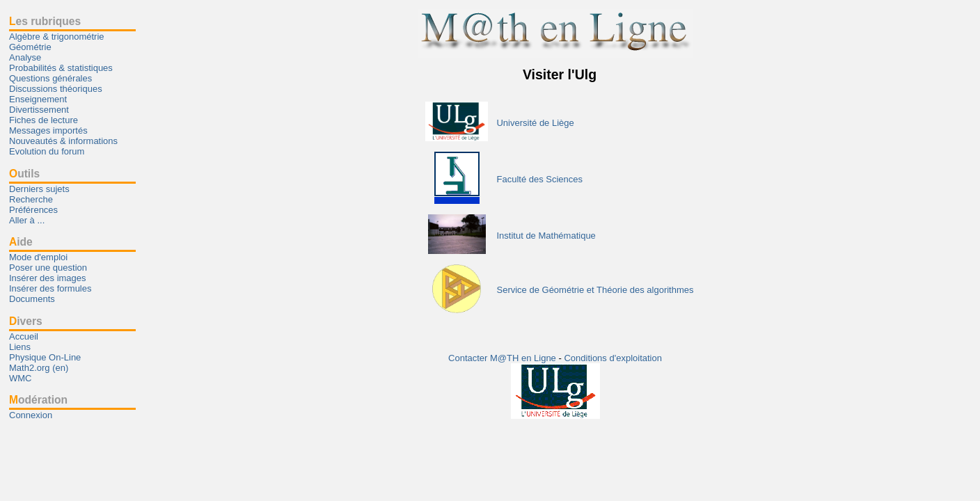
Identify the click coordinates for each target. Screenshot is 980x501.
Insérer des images (48, 278)
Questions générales (50, 78)
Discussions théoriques (56, 89)
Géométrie (30, 47)
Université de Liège (535, 123)
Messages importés (48, 130)
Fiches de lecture (44, 120)
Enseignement (38, 99)
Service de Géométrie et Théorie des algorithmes (595, 290)
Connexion (31, 415)
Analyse (25, 57)
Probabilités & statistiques (61, 68)
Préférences (33, 210)
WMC (21, 378)
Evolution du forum (47, 151)
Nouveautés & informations (63, 141)
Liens (20, 347)
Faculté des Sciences (539, 179)
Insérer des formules (50, 288)
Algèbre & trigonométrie (57, 37)
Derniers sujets (39, 189)
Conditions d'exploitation (613, 358)
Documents (32, 299)
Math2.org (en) (39, 368)
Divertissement (39, 110)
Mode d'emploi (38, 257)
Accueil (24, 336)
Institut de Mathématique (546, 236)
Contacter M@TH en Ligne (503, 358)
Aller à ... (27, 220)
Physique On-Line (45, 357)
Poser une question (48, 268)
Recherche (31, 199)
